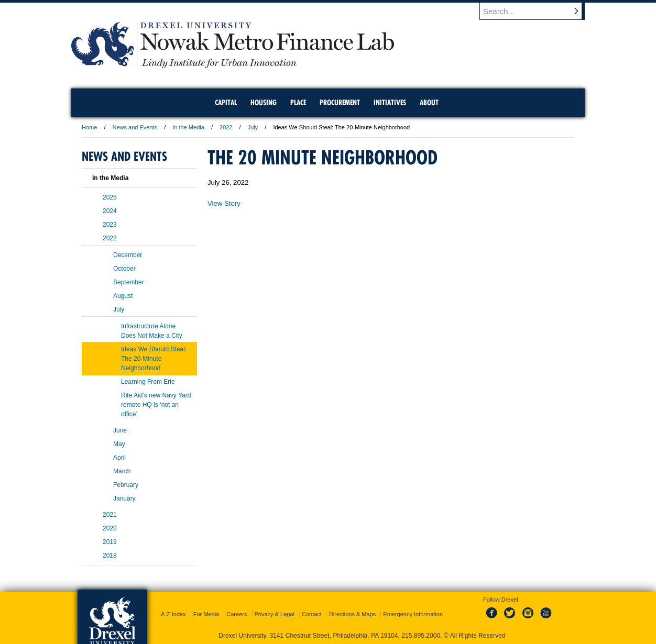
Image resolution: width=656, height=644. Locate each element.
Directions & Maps (352, 614)
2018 (110, 556)
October (124, 269)
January (124, 498)
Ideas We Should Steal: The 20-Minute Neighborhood (154, 359)
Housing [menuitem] (264, 103)
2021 (110, 515)
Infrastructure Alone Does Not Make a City (152, 331)
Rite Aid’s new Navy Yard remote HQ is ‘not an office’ (156, 405)
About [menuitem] (429, 103)
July (253, 127)
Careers (237, 614)
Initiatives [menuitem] (390, 103)
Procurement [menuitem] (340, 103)
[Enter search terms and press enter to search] (537, 11)
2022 (226, 127)
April (119, 458)
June (120, 430)
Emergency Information (413, 614)
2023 (110, 225)
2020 (110, 528)
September (129, 282)
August (123, 296)
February (126, 485)
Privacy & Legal (275, 614)
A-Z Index (173, 614)
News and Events (135, 127)
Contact (312, 614)
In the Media (188, 127)
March (122, 471)
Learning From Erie (148, 382)
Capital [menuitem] (226, 103)
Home (89, 127)
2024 (110, 211)
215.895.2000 (421, 636)
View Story (224, 203)
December (128, 255)
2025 (110, 197)
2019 (110, 542)
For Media (206, 614)
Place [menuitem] (298, 103)
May (119, 444)
